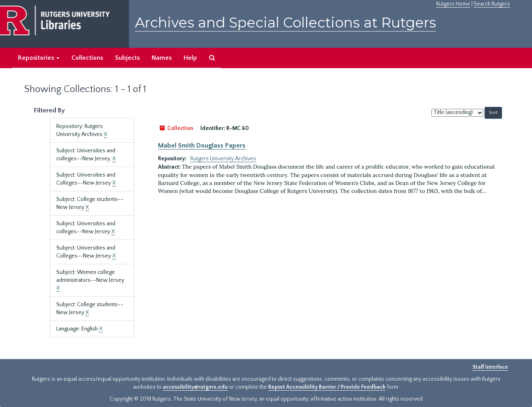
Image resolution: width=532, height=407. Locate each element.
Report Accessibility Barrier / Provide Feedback (327, 387)
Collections (87, 58)
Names (162, 58)
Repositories (39, 58)
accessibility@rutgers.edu (195, 387)
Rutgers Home (453, 4)
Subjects (127, 58)
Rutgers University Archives (223, 159)
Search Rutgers (492, 4)
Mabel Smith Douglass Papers (202, 145)
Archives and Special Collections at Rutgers (286, 23)
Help (190, 58)
